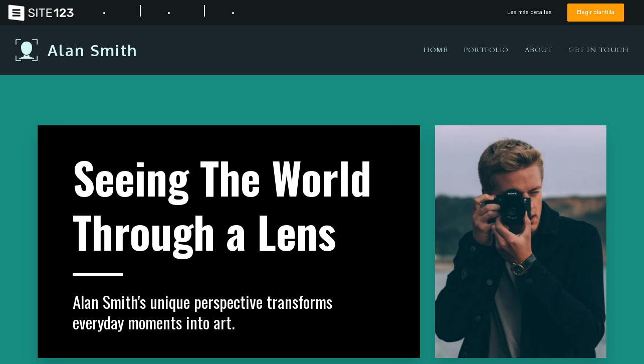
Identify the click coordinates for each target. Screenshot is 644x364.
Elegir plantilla (595, 12)
